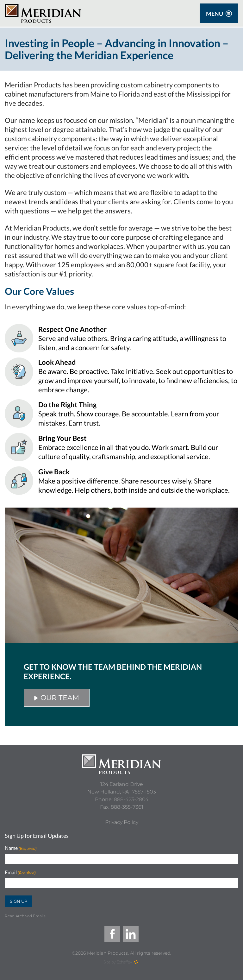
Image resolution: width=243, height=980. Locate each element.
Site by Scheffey (118, 962)
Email (20, 873)
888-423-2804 (131, 799)
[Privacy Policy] (122, 822)
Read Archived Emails (25, 916)
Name (21, 848)
